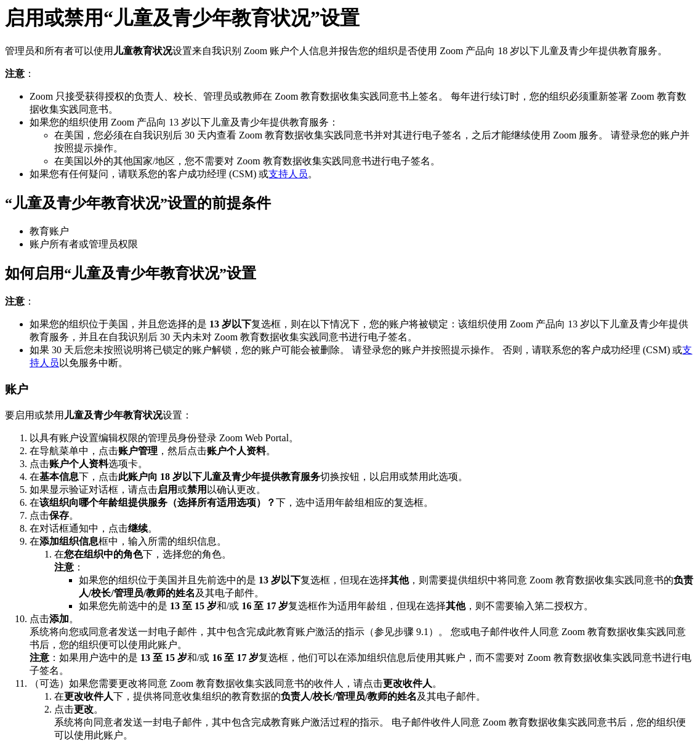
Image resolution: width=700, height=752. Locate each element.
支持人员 (288, 174)
